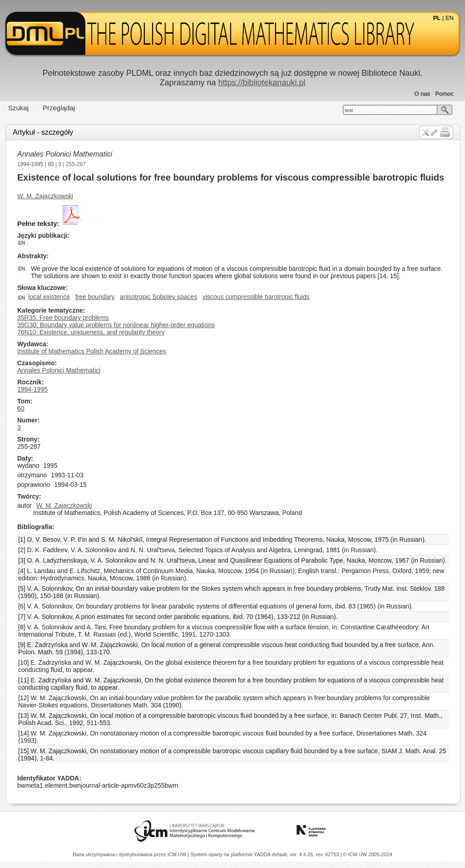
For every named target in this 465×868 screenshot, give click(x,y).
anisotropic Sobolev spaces (158, 297)
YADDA (263, 854)
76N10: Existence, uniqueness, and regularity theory (91, 332)
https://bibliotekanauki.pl (262, 83)
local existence (49, 297)
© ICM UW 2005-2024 (367, 854)
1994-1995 (30, 164)
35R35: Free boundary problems (63, 318)
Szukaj (18, 108)
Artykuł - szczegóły (43, 132)
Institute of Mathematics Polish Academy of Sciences (92, 351)
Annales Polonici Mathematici (65, 154)
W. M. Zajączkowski (45, 196)
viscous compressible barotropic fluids (256, 297)
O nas (422, 94)
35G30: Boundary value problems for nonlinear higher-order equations (116, 325)
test (349, 110)
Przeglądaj (59, 108)
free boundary (95, 297)
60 (51, 164)
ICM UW (178, 854)
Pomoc (445, 94)
